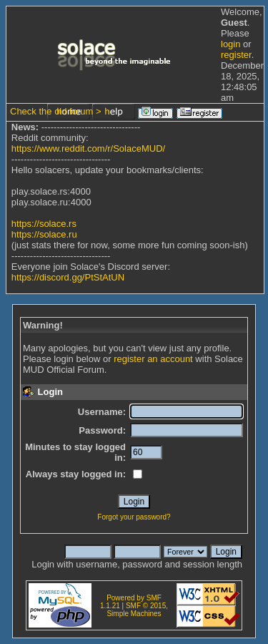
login (230, 44)
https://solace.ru (44, 234)
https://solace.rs (44, 224)
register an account (153, 359)
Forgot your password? (134, 517)
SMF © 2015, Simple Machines (137, 610)
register (236, 55)
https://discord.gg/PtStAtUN (68, 277)
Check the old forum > (56, 111)
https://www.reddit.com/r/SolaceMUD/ (88, 148)
